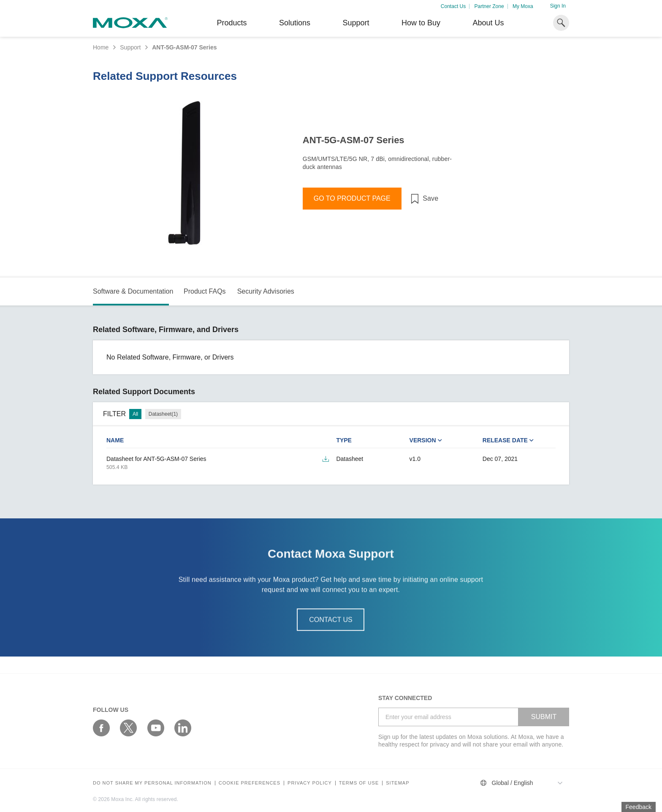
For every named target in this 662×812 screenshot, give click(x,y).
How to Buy (421, 23)
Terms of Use (359, 783)
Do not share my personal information (152, 783)
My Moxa (523, 6)
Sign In (558, 6)
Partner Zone (489, 6)
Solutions (295, 23)
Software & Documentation (133, 291)
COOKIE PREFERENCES (250, 783)
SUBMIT (544, 717)
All (135, 414)
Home (101, 47)
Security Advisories (266, 291)
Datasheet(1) (163, 414)
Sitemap (397, 783)
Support (356, 23)
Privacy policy (310, 783)
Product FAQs (205, 291)
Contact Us (453, 6)
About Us (488, 23)
